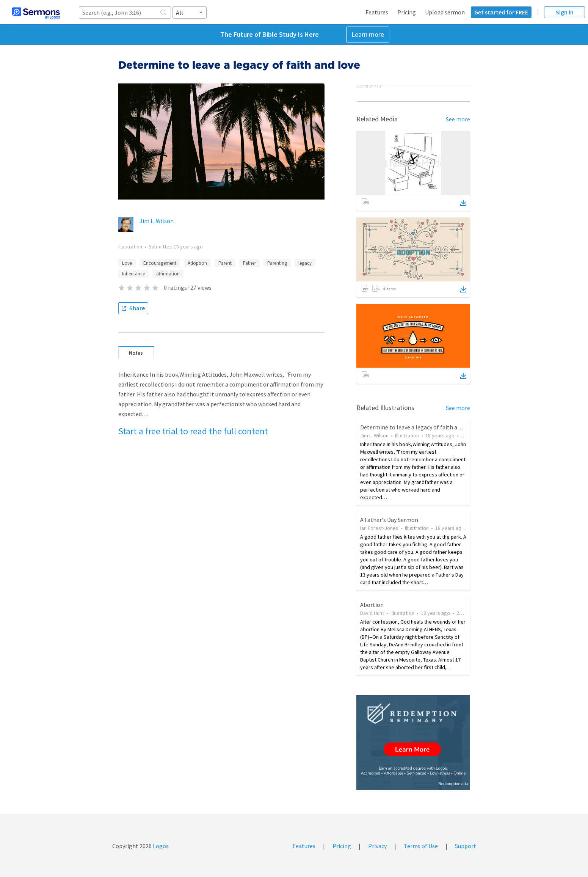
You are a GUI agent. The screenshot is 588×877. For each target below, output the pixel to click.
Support (466, 846)
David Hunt (372, 613)
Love (127, 263)
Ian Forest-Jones (379, 528)
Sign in (565, 12)
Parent (225, 263)
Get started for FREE (501, 12)
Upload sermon (445, 12)
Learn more (368, 34)
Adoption (197, 263)
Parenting (277, 263)
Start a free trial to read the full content (193, 431)
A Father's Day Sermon (389, 520)
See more (458, 119)
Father (249, 263)
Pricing (407, 12)
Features (377, 12)
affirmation (168, 274)
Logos (160, 846)
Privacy (377, 846)
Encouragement (160, 263)
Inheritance (133, 274)
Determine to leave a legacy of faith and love (418, 427)
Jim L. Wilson (157, 221)
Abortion (372, 605)
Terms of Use (421, 846)
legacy (305, 263)
